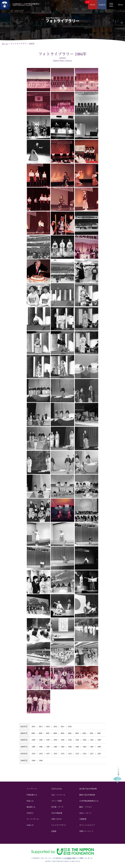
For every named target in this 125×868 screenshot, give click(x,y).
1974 (70, 754)
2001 (92, 733)
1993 (77, 740)
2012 (55, 727)
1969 (33, 761)
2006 (55, 733)
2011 (63, 727)
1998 (41, 740)
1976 (55, 754)
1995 (63, 740)
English (102, 5)
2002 (84, 733)
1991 (92, 740)
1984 (70, 747)
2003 (77, 733)
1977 (48, 754)
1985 (63, 747)
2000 (99, 733)
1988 (41, 747)
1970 (99, 754)
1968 (41, 761)
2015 (33, 727)
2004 (70, 733)
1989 (33, 747)
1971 (92, 754)
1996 (55, 740)
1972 (84, 754)
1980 (99, 747)
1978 (41, 754)
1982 (84, 747)
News (93, 5)
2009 (33, 733)
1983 (77, 747)
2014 (41, 727)
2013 (48, 727)
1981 (92, 747)
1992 (84, 740)
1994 (70, 740)
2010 (70, 727)
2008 (41, 733)
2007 (48, 733)
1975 (63, 754)
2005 (62, 733)
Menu (120, 5)
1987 (48, 747)
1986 (55, 747)
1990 (99, 740)
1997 (48, 740)
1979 (33, 754)
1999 (33, 740)
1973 (77, 754)
